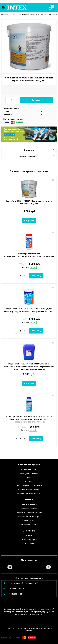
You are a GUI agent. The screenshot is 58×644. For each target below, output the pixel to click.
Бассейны (29, 481)
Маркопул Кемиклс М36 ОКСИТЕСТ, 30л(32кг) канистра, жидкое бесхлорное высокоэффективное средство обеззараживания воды (29, 366)
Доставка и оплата (29, 508)
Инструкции (29, 520)
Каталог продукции (29, 464)
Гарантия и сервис (29, 505)
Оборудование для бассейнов (29, 485)
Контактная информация (29, 578)
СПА (29, 477)
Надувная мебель (29, 470)
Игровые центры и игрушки (29, 493)
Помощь (29, 499)
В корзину (37, 100)
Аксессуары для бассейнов (29, 489)
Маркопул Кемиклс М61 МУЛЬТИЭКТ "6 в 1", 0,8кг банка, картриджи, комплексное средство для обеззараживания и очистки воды (29, 310)
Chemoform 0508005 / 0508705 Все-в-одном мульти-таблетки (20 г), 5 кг (29, 202)
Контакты (29, 536)
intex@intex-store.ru (16, 588)
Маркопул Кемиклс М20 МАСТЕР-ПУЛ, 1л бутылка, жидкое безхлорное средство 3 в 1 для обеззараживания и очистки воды (29, 419)
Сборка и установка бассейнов (29, 512)
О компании (29, 531)
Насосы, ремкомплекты (29, 473)
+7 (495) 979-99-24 (15, 594)
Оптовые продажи (29, 539)
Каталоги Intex (29, 543)
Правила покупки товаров (29, 516)
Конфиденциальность (29, 524)
